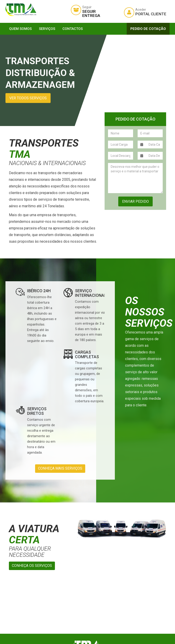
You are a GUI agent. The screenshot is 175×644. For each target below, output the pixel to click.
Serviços (47, 29)
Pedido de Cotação (148, 29)
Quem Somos (20, 29)
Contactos (73, 29)
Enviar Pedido (135, 201)
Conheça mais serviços (60, 468)
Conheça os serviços (32, 566)
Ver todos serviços (28, 98)
